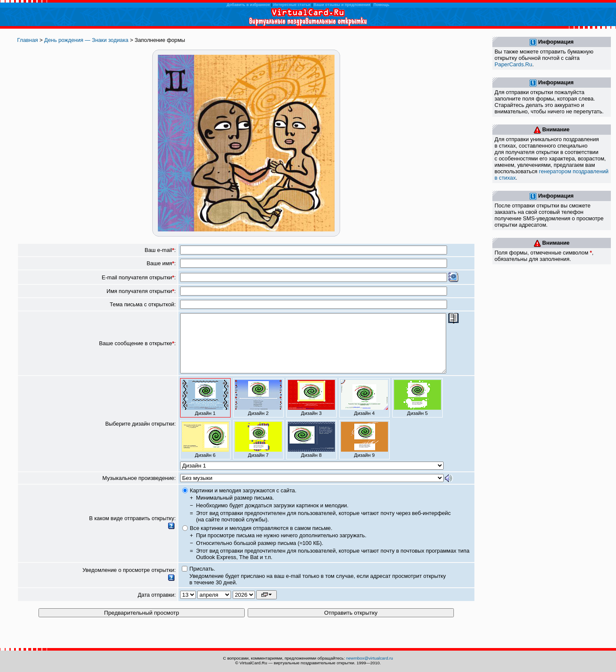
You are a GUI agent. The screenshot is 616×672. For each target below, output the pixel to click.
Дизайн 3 (311, 409)
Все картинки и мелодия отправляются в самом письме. (261, 540)
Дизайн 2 (258, 409)
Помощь (381, 5)
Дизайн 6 (205, 451)
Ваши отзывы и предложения (342, 5)
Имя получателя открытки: (141, 291)
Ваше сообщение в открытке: (137, 349)
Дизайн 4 (364, 409)
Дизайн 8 (311, 451)
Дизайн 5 (418, 409)
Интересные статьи (292, 5)
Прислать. (202, 580)
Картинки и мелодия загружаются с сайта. (243, 502)
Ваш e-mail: (160, 250)
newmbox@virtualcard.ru (370, 658)
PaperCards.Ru (513, 64)
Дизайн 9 (364, 451)
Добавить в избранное (248, 5)
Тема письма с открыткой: (142, 304)
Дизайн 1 (205, 409)
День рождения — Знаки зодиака (86, 40)
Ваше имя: (161, 263)
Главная (28, 40)
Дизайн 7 (258, 451)
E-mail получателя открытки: (139, 277)
